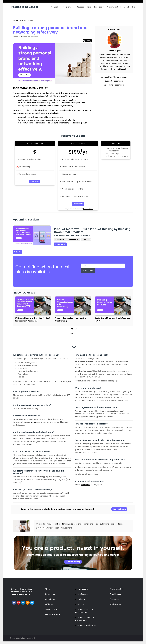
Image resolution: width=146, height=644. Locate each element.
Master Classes (27, 21)
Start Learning (73, 562)
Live (89, 7)
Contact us (50, 594)
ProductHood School (24, 7)
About (48, 589)
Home (16, 21)
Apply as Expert (119, 509)
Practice (99, 7)
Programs (68, 7)
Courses (80, 7)
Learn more (78, 204)
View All (18, 252)
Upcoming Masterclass (114, 85)
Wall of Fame (116, 604)
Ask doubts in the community (114, 77)
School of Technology (87, 625)
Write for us (50, 599)
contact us (86, 485)
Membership (129, 7)
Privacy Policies (52, 609)
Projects (81, 599)
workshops (35, 422)
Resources (114, 599)
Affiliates (49, 604)
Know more (60, 244)
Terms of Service (52, 614)
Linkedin (123, 69)
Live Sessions (83, 594)
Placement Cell (114, 7)
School (55, 7)
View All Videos (88, 209)
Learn (130, 374)
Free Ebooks (115, 594)
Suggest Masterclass (114, 81)
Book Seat (35, 181)
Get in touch (41, 528)
